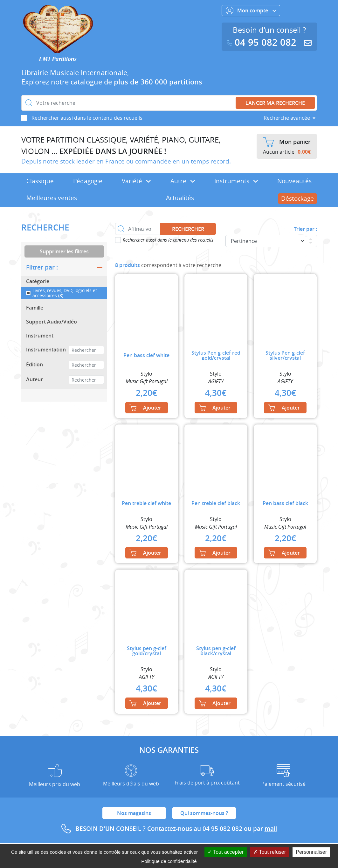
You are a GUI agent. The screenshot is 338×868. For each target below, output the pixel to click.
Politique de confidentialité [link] (169, 861)
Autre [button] (183, 181)
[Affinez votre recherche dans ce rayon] (138, 229)
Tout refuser (270, 852)
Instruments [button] (236, 181)
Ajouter (145, 408)
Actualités (180, 198)
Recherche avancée (287, 118)
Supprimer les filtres (64, 251)
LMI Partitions (58, 59)
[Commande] (265, 241)
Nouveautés (294, 181)
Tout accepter (226, 852)
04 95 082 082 (263, 42)
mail (271, 829)
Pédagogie (88, 181)
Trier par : (305, 229)
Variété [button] (136, 181)
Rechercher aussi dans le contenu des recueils (87, 118)
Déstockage (297, 198)
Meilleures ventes (52, 198)
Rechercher (188, 229)
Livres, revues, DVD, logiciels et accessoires (65, 293)
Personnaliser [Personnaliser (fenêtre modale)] (311, 852)
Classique (40, 181)
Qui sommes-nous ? (204, 813)
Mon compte (251, 10)
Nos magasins (134, 813)
